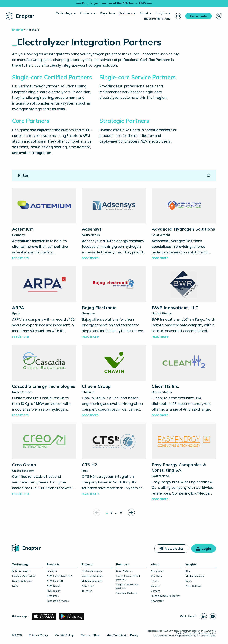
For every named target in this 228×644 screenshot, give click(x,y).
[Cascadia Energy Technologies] (44, 381)
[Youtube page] (213, 616)
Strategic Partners (127, 593)
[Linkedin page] (204, 616)
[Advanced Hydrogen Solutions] (184, 224)
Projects (106, 13)
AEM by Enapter (21, 571)
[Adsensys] (114, 224)
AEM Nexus (53, 586)
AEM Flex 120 (55, 581)
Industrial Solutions (92, 576)
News (189, 581)
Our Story (156, 576)
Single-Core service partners (127, 586)
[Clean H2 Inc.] (184, 381)
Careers (155, 586)
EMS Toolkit (54, 591)
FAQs (15, 586)
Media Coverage (195, 576)
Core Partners (124, 571)
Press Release (193, 586)
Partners (126, 13)
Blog (188, 571)
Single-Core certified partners (128, 578)
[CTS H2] (114, 460)
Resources (53, 596)
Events (155, 581)
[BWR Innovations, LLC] (184, 303)
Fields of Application (24, 576)
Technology (64, 13)
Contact (155, 591)
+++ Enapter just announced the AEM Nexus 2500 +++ (114, 3)
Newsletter (174, 548)
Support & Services (58, 601)
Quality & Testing (22, 581)
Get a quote (199, 16)
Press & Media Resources (166, 596)
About (144, 13)
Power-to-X (88, 586)
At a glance (157, 571)
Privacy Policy (38, 635)
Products (86, 13)
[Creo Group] (44, 460)
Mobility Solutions (92, 581)
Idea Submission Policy (122, 635)
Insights (162, 13)
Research (87, 591)
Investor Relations (157, 18)
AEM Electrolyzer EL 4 (60, 576)
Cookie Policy (64, 635)
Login (206, 548)
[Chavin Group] (114, 381)
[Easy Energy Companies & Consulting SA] (184, 463)
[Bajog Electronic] (114, 303)
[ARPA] (44, 303)
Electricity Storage (92, 571)
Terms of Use (90, 635)
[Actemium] (44, 224)
